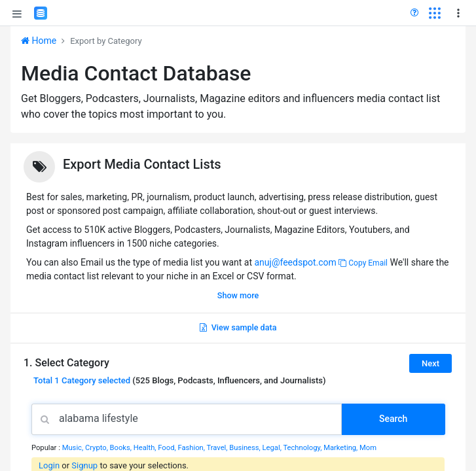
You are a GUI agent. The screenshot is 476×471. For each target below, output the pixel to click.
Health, (146, 448)
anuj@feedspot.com (295, 262)
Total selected (82, 380)
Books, (122, 448)
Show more (238, 295)
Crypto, (98, 448)
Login (49, 465)
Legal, (273, 448)
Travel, (218, 448)
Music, (74, 448)
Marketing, (341, 448)
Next (430, 363)
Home (39, 41)
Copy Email (363, 263)
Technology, (303, 448)
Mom (368, 448)
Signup (84, 465)
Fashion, (192, 448)
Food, (168, 448)
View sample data (238, 327)
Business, (246, 448)
